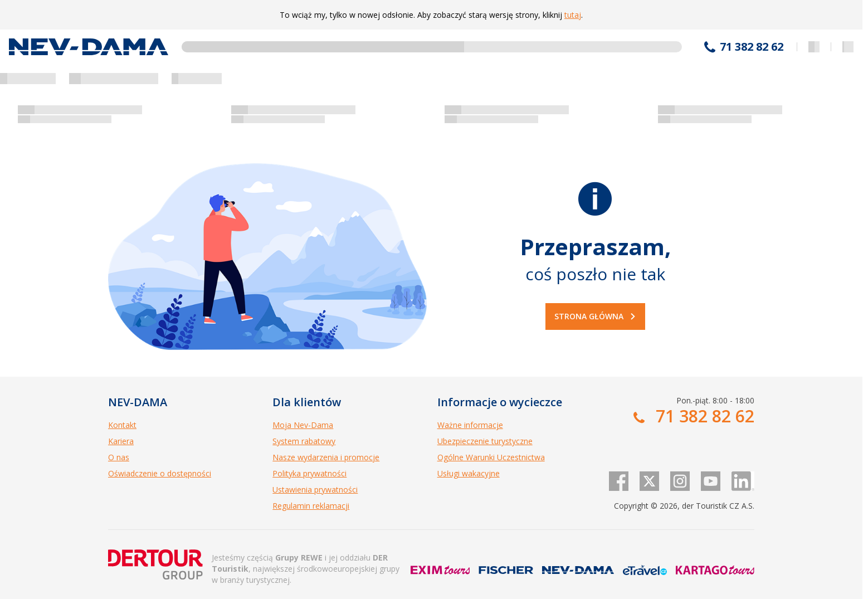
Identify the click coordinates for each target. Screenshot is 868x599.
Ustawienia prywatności (315, 490)
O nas (119, 457)
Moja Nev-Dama (303, 425)
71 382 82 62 (752, 47)
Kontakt (122, 425)
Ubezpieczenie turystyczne (485, 441)
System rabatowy (304, 441)
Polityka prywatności (309, 473)
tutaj (573, 15)
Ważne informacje (470, 425)
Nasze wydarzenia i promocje (326, 457)
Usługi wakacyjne (469, 473)
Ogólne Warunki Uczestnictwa (491, 457)
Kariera (121, 441)
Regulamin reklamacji (311, 506)
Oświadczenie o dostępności (160, 473)
